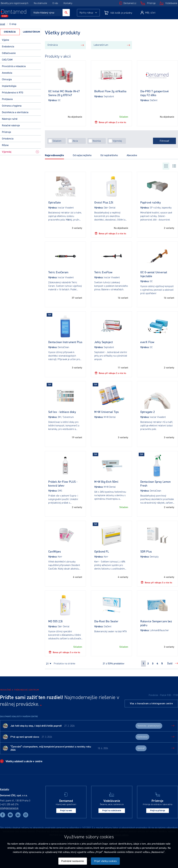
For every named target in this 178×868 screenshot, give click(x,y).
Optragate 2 (148, 412)
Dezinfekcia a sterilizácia (15, 112)
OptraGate (55, 203)
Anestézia (7, 73)
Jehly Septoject (104, 342)
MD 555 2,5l (55, 621)
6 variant (78, 577)
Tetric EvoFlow (103, 272)
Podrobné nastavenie (73, 861)
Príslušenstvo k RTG (13, 93)
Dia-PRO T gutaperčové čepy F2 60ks (155, 93)
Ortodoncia (8, 139)
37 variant (77, 298)
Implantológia (9, 86)
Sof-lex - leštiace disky (62, 412)
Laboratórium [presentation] (31, 32)
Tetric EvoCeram (58, 272)
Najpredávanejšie (54, 155)
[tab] (10, 32)
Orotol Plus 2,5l (104, 203)
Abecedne (132, 155)
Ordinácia (53, 45)
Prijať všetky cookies (105, 861)
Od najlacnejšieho (82, 155)
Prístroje (151, 3)
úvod (2, 24)
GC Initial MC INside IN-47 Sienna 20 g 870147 (64, 93)
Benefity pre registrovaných (15, 3)
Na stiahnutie (41, 3)
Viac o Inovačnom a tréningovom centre (151, 704)
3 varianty (77, 228)
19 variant (77, 437)
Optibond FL (102, 552)
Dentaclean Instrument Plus (65, 342)
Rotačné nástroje (11, 125)
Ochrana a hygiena (12, 106)
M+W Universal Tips (106, 412)
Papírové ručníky (151, 203)
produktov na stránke (64, 664)
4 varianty (123, 577)
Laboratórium (101, 45)
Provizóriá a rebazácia (14, 66)
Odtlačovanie (9, 53)
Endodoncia (8, 46)
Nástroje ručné (10, 119)
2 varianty (169, 228)
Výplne (6, 40)
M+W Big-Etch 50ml (106, 482)
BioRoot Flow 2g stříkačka (110, 91)
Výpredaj (20, 152)
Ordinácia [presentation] (10, 32)
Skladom (124, 117)
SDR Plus (146, 552)
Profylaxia (7, 99)
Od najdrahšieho (109, 155)
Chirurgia (7, 79)
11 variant (123, 368)
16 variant (123, 298)
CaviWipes (55, 552)
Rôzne (5, 145)
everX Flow (147, 342)
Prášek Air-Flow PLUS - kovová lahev (63, 484)
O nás (55, 3)
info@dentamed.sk (9, 808)
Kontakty (68, 3)
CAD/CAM (7, 60)
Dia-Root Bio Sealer (106, 621)
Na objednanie (75, 117)
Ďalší (170, 663)
